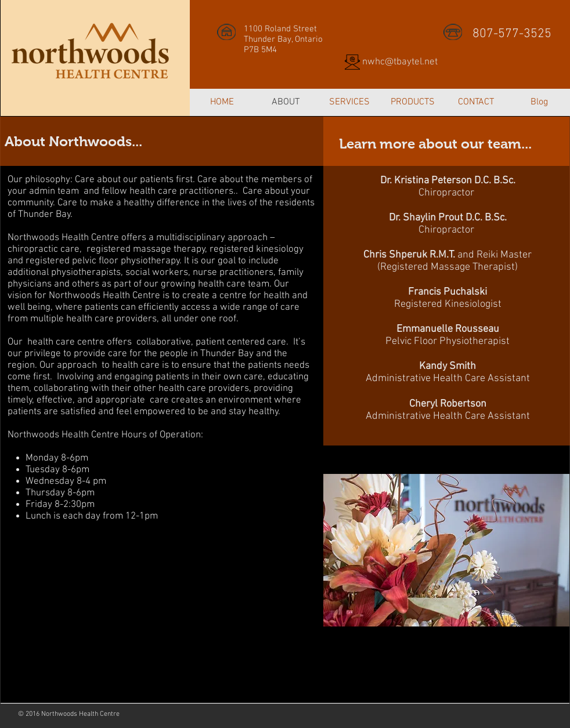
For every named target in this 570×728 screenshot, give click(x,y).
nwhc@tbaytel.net (400, 62)
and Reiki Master (448, 255)
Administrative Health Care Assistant (448, 379)
